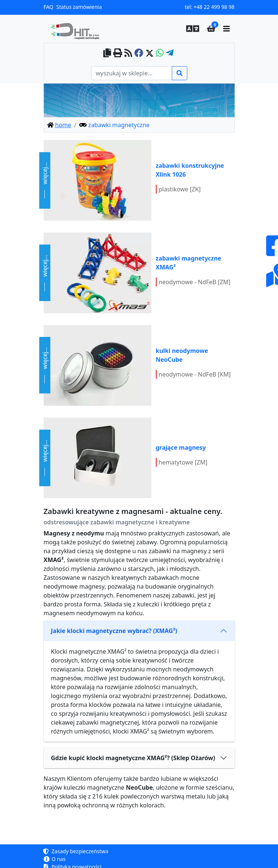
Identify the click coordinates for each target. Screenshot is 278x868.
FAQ (49, 7)
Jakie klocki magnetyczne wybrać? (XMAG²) (114, 631)
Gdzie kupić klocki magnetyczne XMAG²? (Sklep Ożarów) (133, 758)
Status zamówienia (79, 7)
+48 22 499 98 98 (214, 7)
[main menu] (227, 29)
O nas (55, 859)
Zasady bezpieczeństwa (76, 851)
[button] (191, 29)
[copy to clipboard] (107, 53)
